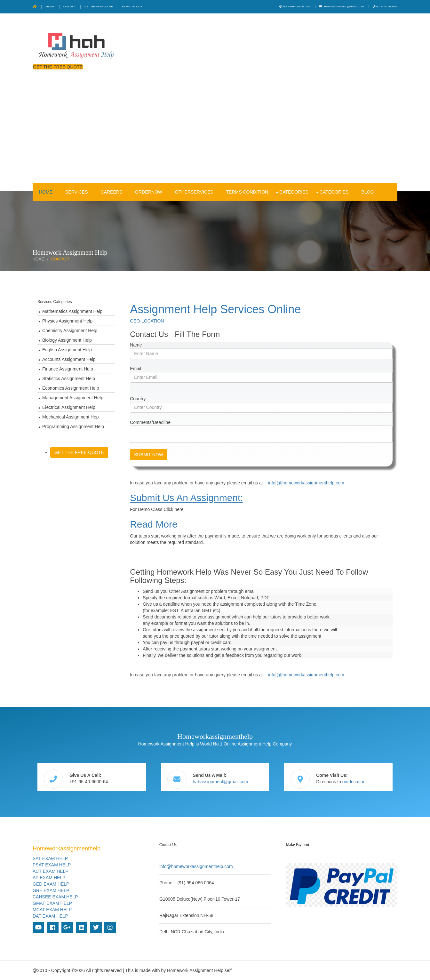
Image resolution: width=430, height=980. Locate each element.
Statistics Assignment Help (69, 378)
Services (77, 192)
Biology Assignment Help (67, 340)
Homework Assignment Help (195, 970)
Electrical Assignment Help (69, 407)
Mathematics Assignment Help (72, 311)
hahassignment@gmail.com (344, 7)
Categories (294, 192)
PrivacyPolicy (132, 7)
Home (46, 192)
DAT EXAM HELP (50, 916)
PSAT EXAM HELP (52, 865)
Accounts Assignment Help (69, 359)
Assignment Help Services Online (215, 309)
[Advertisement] (215, 135)
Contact (69, 7)
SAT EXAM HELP (50, 858)
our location (354, 782)
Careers (112, 192)
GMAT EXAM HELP (52, 903)
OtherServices (194, 192)
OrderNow (149, 192)
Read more (154, 524)
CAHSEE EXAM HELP (55, 897)
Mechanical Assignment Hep (71, 417)
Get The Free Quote (99, 7)
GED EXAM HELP (51, 884)
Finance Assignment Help (68, 369)
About (50, 7)
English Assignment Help (67, 350)
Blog (368, 192)
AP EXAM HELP (49, 878)
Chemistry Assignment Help (70, 331)
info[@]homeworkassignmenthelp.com (306, 483)
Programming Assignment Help (73, 426)
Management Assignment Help (73, 398)
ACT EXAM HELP (51, 871)
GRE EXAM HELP (51, 890)
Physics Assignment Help (67, 321)
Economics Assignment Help (71, 388)
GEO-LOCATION (147, 321)
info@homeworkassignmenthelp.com (196, 866)
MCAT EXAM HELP (52, 910)
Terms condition (247, 192)
